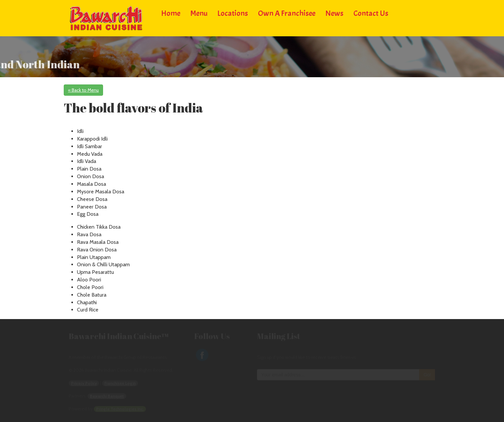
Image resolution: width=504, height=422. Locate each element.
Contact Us (371, 12)
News (334, 12)
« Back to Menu (83, 90)
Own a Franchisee (287, 12)
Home (171, 12)
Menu (199, 12)
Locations (233, 12)
